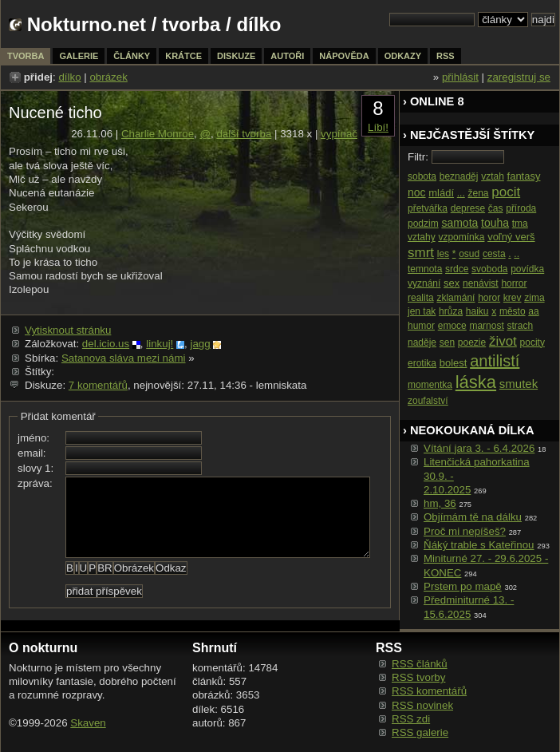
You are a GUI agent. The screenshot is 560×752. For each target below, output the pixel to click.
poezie (472, 342)
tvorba (191, 24)
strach (521, 326)
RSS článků (420, 664)
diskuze (236, 56)
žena (479, 193)
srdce (457, 269)
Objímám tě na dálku (473, 517)
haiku (477, 311)
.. (517, 254)
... (461, 193)
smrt (421, 253)
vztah (493, 176)
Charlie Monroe (158, 134)
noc (417, 192)
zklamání (455, 298)
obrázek (108, 77)
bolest (454, 363)
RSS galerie (420, 732)
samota (459, 223)
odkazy (403, 56)
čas (496, 208)
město (513, 311)
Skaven (88, 723)
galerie (79, 56)
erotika (422, 363)
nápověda (344, 56)
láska (476, 382)
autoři (287, 56)
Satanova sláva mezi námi (124, 358)
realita (421, 298)
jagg (200, 344)
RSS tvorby (418, 677)
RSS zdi (411, 719)
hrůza (451, 311)
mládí (441, 193)
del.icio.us (106, 344)
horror (514, 283)
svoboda (489, 269)
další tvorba (244, 134)
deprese (468, 208)
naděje (422, 342)
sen (447, 342)
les (443, 254)
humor (421, 326)
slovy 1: (35, 468)
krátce (183, 56)
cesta (494, 254)
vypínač (339, 134)
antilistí (495, 361)
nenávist (481, 283)
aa (533, 311)
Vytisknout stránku (68, 330)
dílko (69, 77)
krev (513, 298)
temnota (425, 269)
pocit (506, 192)
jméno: (34, 438)
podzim (423, 224)
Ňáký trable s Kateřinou (479, 545)
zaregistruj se (519, 77)
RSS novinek (422, 705)
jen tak (422, 311)
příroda (521, 208)
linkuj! (160, 344)
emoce (452, 326)
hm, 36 (440, 503)
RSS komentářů (429, 691)
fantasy (524, 176)
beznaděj (459, 176)
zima (534, 298)
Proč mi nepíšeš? (465, 531)
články (132, 56)
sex (452, 283)
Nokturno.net (87, 24)
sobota (422, 176)
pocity (532, 342)
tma (520, 224)
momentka (430, 385)
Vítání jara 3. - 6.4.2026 (479, 448)
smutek (519, 384)
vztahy (422, 237)
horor (489, 298)
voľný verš (511, 237)
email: (32, 453)
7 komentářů (98, 385)
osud (469, 254)
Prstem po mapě (463, 586)
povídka (527, 269)
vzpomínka (461, 237)
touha (495, 223)
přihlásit (460, 77)
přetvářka (428, 208)
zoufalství (428, 401)
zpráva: (35, 483)
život (503, 341)
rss (446, 56)
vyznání (424, 283)
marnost (486, 326)
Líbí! (378, 127)
